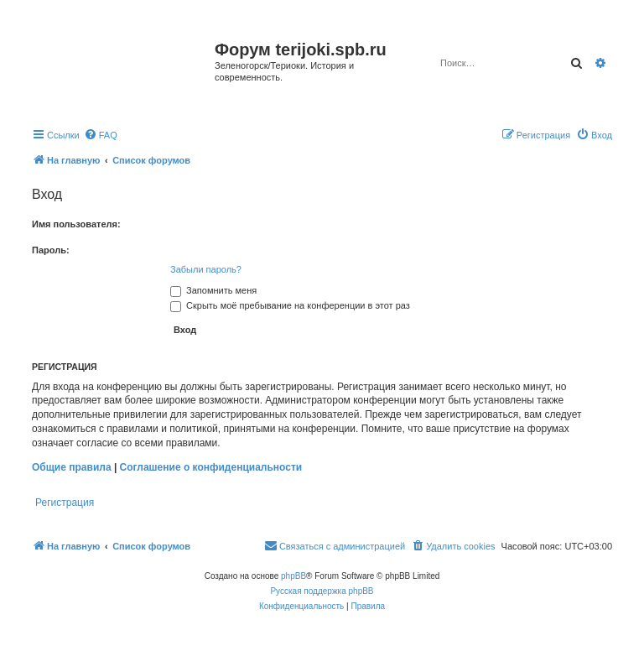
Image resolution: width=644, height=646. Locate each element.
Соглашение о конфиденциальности (211, 467)
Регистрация (65, 503)
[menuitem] (101, 135)
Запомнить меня (213, 290)
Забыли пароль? (206, 269)
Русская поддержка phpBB (322, 591)
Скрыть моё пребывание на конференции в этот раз (290, 305)
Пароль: (51, 250)
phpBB (293, 576)
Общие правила (72, 467)
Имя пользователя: (76, 224)
